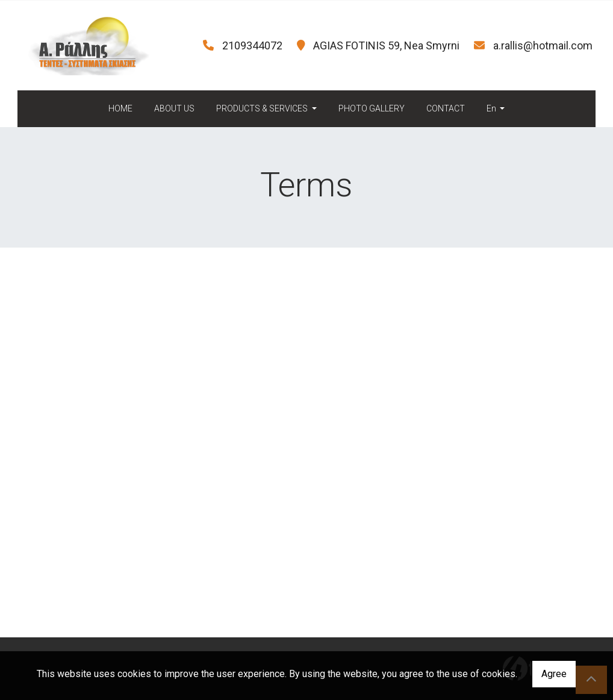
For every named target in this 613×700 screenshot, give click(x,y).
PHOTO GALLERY (372, 108)
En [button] (492, 108)
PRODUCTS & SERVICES (263, 108)
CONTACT (446, 108)
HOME (120, 108)
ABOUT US (174, 108)
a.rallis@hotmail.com (543, 45)
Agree (554, 674)
